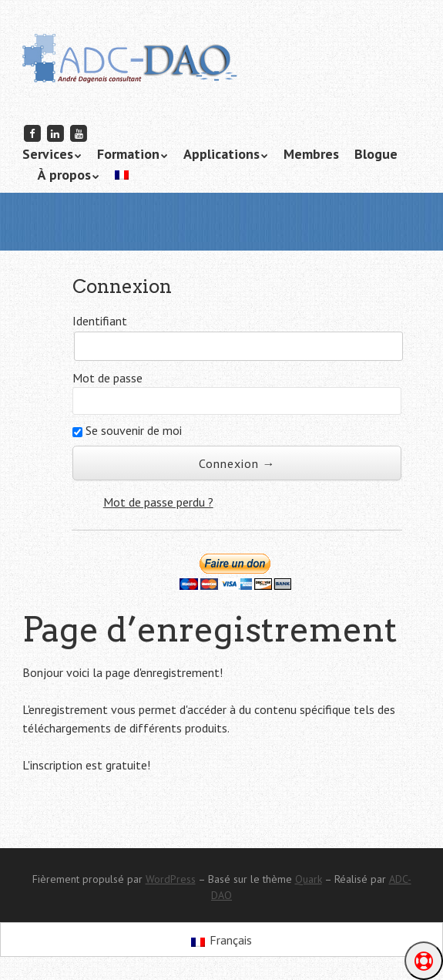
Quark (309, 879)
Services (48, 154)
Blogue (376, 154)
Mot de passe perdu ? (158, 502)
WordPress (171, 879)
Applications (221, 154)
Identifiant (100, 321)
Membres (311, 154)
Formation (128, 154)
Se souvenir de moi (127, 430)
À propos (64, 175)
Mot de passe (107, 378)
